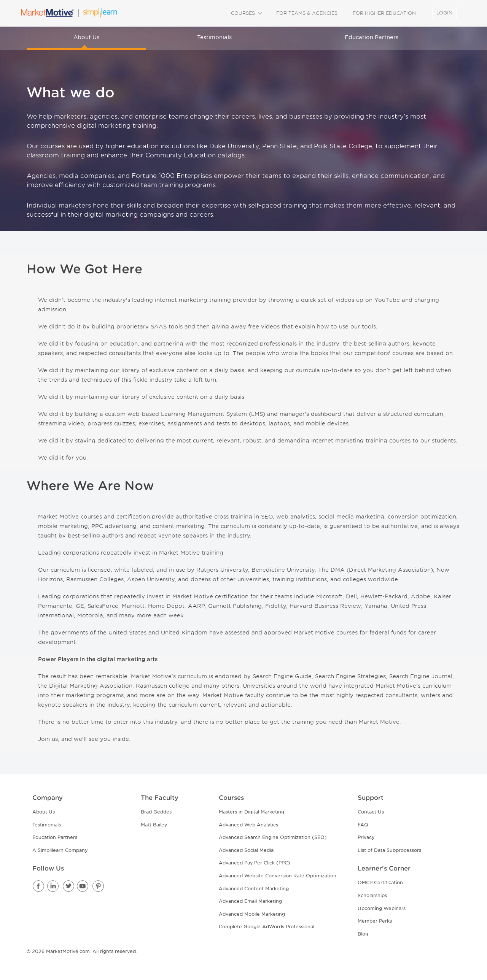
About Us (86, 37)
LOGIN (444, 13)
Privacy (366, 837)
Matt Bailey (154, 825)
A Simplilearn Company (60, 850)
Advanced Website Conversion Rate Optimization (278, 876)
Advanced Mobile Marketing (252, 914)
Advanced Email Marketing (250, 901)
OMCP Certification (380, 882)
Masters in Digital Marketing (251, 812)
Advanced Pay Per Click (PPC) (255, 863)
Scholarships (372, 895)
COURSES (246, 13)
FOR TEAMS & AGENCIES (307, 13)
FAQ (363, 825)
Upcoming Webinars (382, 908)
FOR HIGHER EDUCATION (384, 13)
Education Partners (372, 37)
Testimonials (214, 37)
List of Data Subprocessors (389, 850)
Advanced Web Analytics (248, 825)
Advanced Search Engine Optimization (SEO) (273, 837)
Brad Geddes (156, 812)
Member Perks (375, 921)
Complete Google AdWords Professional (267, 927)
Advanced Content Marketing (254, 889)
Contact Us (371, 812)
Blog (363, 934)
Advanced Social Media (246, 850)
